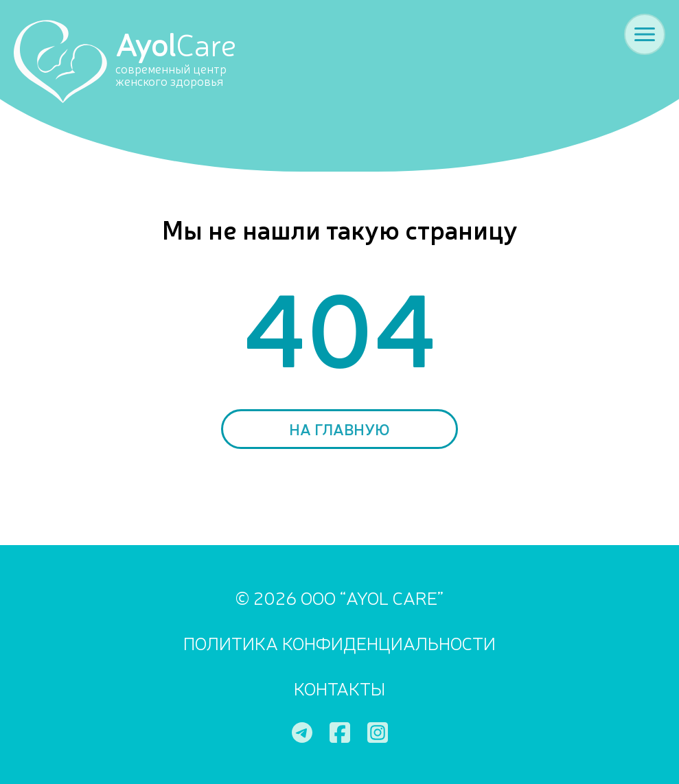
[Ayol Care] (139, 60)
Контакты (339, 688)
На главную (339, 429)
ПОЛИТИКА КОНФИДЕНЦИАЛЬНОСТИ (339, 642)
